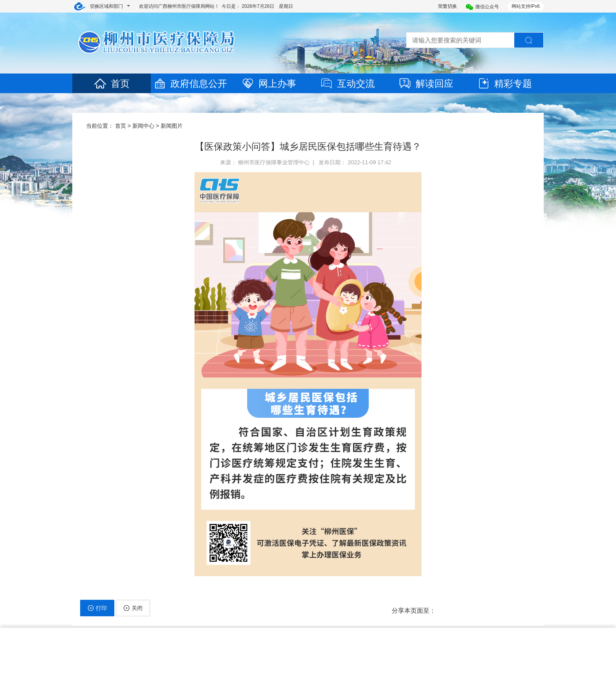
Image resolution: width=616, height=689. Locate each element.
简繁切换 (447, 6)
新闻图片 (172, 126)
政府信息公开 (190, 84)
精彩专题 (504, 84)
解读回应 (426, 84)
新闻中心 (143, 126)
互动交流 (347, 84)
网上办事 (269, 84)
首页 (112, 84)
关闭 (133, 608)
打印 (97, 608)
